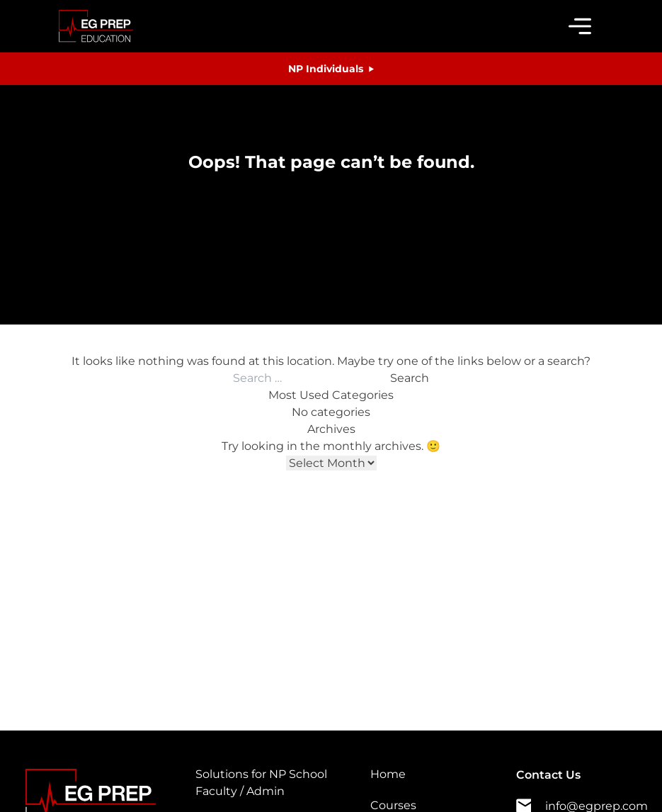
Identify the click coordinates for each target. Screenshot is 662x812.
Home (388, 774)
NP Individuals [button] (326, 69)
